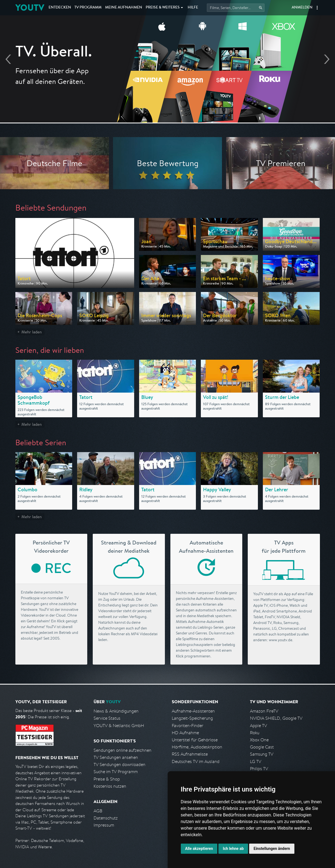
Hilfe (193, 8)
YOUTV (30, 8)
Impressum (104, 825)
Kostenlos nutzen (110, 786)
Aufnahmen (124, 8)
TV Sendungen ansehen (116, 757)
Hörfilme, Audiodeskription (197, 747)
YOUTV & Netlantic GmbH (119, 726)
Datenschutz (106, 818)
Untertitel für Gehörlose (195, 740)
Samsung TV (262, 754)
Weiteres (163, 8)
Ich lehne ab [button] (233, 849)
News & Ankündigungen (116, 711)
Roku (255, 733)
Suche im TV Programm (116, 772)
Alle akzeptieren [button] (199, 849)
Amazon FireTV (264, 711)
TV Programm (88, 8)
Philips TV (259, 769)
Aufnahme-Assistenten (193, 711)
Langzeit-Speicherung (192, 718)
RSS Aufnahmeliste (190, 754)
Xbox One (259, 740)
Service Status (107, 718)
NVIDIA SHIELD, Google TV (276, 718)
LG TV (256, 761)
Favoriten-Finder (188, 726)
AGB (98, 811)
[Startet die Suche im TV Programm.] (236, 8)
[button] (317, 8)
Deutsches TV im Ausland (196, 761)
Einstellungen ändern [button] (272, 849)
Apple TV (258, 726)
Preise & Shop (107, 779)
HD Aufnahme (185, 733)
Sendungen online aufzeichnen (123, 750)
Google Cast (262, 747)
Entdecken (60, 8)
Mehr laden (32, 332)
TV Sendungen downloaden (119, 765)
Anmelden (302, 8)
